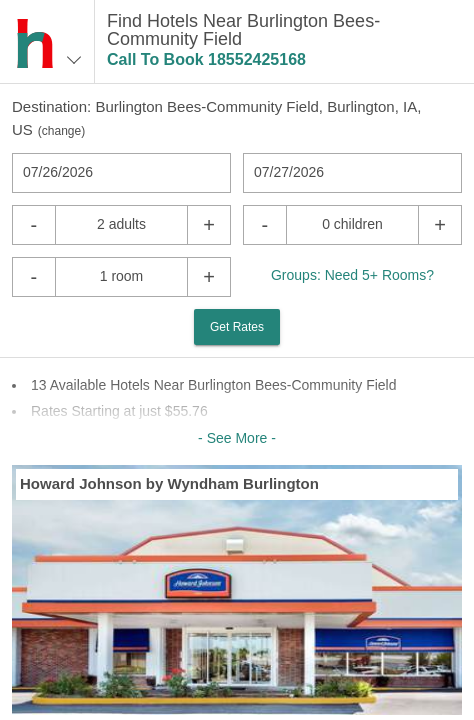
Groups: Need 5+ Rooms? (352, 275)
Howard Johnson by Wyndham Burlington (169, 483)
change (61, 131)
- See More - (237, 438)
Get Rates (237, 327)
